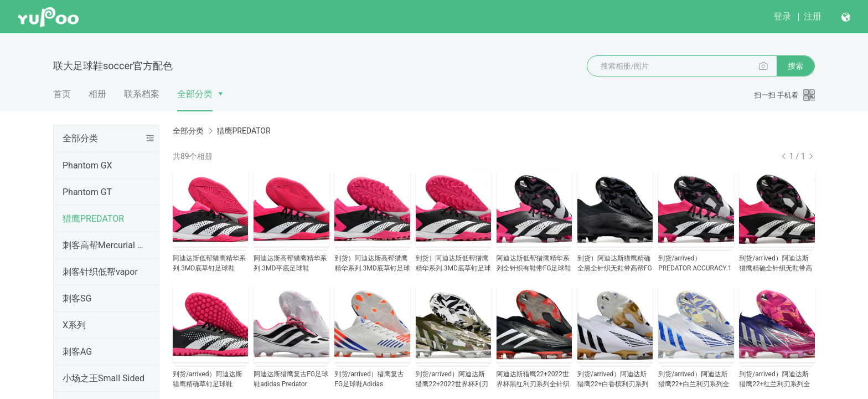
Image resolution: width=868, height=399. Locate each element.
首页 (62, 94)
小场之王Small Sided (104, 378)
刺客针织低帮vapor (100, 272)
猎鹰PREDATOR (93, 219)
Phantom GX (87, 165)
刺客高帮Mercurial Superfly (104, 245)
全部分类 (195, 94)
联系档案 (142, 94)
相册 (97, 94)
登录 (782, 16)
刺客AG (77, 352)
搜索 (795, 66)
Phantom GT (87, 192)
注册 (813, 16)
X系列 (74, 325)
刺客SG (77, 298)
